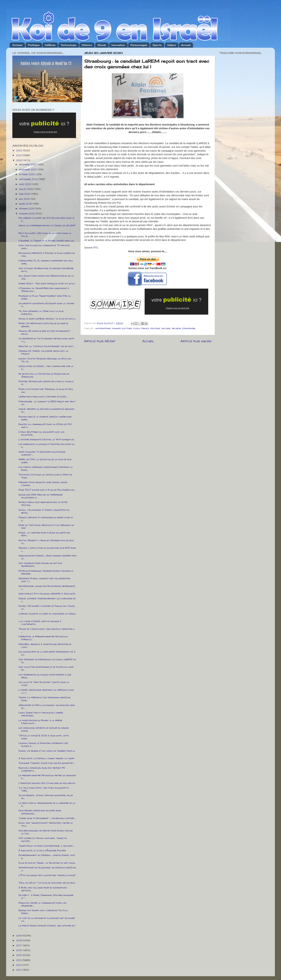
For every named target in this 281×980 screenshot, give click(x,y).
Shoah (102, 45)
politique (155, 328)
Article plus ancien (196, 341)
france (145, 328)
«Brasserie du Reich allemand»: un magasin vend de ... (47, 706)
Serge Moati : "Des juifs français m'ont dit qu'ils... (47, 283)
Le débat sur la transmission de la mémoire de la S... (47, 804)
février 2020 (27, 208)
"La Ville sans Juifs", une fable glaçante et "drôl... (44, 789)
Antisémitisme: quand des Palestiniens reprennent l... (47, 587)
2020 (20, 160)
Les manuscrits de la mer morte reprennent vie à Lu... (47, 653)
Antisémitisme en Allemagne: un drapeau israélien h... (47, 869)
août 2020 (26, 184)
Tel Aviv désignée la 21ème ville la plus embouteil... (41, 312)
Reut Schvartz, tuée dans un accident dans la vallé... (45, 234)
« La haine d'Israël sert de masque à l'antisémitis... (40, 623)
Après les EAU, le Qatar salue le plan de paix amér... (45, 461)
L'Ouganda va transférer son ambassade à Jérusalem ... (44, 290)
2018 (19, 940)
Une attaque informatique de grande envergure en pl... (46, 270)
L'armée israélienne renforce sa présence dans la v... (46, 691)
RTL (96, 248)
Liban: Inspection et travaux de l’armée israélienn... (41, 714)
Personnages (139, 45)
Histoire (87, 45)
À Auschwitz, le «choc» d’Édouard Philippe (42, 850)
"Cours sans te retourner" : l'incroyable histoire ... (47, 818)
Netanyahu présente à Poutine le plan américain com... (47, 254)
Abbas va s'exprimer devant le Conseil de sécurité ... (47, 227)
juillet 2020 (27, 189)
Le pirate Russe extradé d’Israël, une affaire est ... (47, 927)
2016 (19, 950)
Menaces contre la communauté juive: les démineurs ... (42, 904)
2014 (19, 960)
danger (116, 328)
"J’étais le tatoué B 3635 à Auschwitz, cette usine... (44, 737)
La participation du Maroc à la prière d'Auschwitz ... (40, 722)
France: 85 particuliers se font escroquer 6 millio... (44, 332)
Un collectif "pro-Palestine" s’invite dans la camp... (44, 684)
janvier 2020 (27, 213)
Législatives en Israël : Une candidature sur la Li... (46, 367)
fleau (137, 328)
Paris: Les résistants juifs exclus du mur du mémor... (43, 325)
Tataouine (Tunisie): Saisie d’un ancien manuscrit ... (47, 763)
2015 (19, 955)
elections (127, 328)
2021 (19, 155)
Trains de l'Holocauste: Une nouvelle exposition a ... (47, 630)
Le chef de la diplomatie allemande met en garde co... (47, 919)
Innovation (118, 45)
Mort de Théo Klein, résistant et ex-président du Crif (46, 526)
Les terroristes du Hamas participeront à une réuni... (45, 676)
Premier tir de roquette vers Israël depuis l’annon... (43, 484)
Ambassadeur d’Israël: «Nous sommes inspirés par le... (47, 557)
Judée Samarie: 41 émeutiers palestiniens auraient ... (42, 453)
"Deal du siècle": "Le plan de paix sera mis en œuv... (47, 883)
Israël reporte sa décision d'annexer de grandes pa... (46, 410)
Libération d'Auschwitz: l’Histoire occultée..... (43, 397)
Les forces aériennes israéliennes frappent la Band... (46, 468)
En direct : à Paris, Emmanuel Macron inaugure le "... (46, 896)
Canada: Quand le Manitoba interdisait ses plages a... (43, 744)
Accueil (186, 45)
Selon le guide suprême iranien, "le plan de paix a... (47, 319)
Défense (50, 45)
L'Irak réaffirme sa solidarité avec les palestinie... (41, 433)
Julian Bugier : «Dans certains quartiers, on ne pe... (46, 797)
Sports (157, 45)
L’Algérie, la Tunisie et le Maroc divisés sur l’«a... (47, 241)
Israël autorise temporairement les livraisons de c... (47, 600)
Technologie (69, 45)
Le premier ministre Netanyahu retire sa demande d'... (47, 777)
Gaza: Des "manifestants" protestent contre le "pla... (46, 824)
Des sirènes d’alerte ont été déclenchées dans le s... (47, 219)
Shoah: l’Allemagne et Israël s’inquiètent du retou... (44, 511)
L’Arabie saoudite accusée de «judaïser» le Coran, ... (47, 615)
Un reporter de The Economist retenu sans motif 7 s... (46, 340)
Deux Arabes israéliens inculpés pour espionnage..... (40, 812)
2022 (20, 150)
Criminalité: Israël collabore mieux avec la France (43, 352)
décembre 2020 (28, 164)
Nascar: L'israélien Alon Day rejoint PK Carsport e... (42, 769)
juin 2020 (25, 194)
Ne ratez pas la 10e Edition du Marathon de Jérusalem (44, 375)
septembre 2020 (29, 179)
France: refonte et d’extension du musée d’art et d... (46, 519)
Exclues (17, 45)
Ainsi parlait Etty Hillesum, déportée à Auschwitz (47, 594)
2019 (19, 936)
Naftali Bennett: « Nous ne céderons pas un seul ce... (46, 542)
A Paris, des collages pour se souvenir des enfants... (43, 889)
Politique (34, 45)
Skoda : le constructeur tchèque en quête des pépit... (44, 534)
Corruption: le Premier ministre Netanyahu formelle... (43, 638)
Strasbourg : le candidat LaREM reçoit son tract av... (47, 403)
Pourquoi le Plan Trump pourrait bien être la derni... (45, 297)
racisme (166, 328)
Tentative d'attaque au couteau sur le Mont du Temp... (45, 476)
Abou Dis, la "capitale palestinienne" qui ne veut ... (47, 346)
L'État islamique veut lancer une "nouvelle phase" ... (47, 877)
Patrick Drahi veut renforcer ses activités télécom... (43, 504)
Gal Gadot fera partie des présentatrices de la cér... (46, 277)
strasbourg (189, 328)
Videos (172, 45)
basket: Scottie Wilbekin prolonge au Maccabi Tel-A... (45, 360)
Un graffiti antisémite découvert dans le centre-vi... (47, 305)
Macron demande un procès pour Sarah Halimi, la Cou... (46, 832)
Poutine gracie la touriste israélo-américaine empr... (45, 418)
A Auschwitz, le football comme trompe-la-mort (46, 758)
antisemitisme (103, 328)
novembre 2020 (28, 169)
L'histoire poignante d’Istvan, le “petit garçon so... (47, 439)
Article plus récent (100, 341)
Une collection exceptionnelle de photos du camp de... (46, 668)
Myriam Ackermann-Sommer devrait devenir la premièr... (46, 572)
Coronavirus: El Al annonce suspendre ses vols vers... (46, 262)
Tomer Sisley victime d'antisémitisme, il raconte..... (46, 846)
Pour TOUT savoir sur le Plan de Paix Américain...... (47, 490)
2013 (19, 965)
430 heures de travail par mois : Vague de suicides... (43, 839)
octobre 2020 (27, 174)
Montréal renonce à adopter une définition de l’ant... (45, 646)
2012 (19, 970)
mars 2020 (26, 204)
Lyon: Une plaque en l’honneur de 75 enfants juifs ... (44, 247)
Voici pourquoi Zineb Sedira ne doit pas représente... (40, 564)
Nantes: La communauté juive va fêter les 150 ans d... (45, 426)
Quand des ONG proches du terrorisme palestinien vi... (41, 496)
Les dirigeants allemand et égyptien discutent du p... (46, 445)
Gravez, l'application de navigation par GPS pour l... (47, 549)
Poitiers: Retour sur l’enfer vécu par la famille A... (46, 383)
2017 (19, 945)
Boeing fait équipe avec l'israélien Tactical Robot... (43, 912)
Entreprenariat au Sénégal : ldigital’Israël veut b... (47, 856)
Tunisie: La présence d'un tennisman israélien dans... (44, 699)
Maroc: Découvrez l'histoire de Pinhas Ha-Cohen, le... (47, 607)
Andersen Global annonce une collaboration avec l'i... (44, 580)
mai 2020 (25, 199)
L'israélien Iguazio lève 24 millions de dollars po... (47, 783)
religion (176, 328)
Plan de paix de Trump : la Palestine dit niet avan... (47, 863)
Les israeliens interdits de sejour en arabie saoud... (44, 729)
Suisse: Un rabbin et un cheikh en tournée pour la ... (47, 752)
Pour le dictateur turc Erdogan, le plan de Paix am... (46, 390)
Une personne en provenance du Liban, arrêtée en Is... (47, 661)
